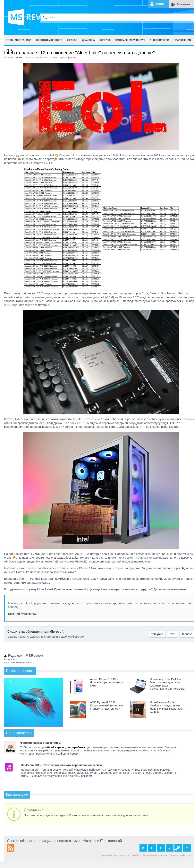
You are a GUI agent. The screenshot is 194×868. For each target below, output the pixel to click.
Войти (160, 4)
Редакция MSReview (25, 656)
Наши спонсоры (109, 855)
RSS (173, 634)
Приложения (182, 40)
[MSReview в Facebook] (152, 848)
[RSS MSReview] (11, 851)
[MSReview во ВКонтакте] (143, 848)
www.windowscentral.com (20, 662)
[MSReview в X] (161, 848)
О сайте (136, 855)
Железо (72, 40)
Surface (105, 40)
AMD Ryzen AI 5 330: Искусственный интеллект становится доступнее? (107, 705)
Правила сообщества (180, 855)
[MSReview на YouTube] (170, 848)
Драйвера (88, 40)
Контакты (124, 855)
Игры (10, 50)
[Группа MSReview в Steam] (178, 848)
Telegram (157, 634)
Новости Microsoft (49, 40)
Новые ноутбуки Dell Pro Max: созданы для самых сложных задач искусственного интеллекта (167, 684)
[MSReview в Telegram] (187, 848)
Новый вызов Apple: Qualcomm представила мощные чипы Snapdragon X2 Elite (167, 707)
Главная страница (19, 40)
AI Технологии (159, 40)
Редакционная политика (155, 855)
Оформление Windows (130, 40)
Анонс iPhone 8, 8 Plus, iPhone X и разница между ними (107, 682)
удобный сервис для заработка (64, 747)
